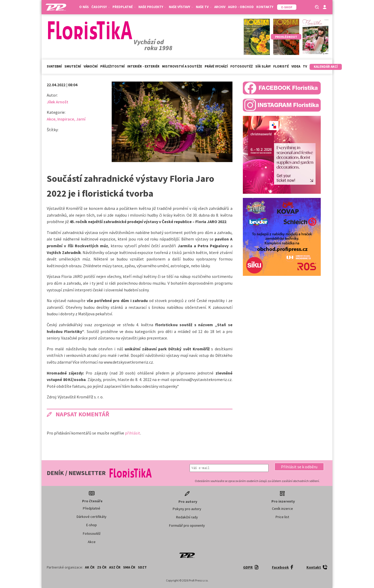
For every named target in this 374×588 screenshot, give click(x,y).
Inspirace (66, 119)
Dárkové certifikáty (92, 517)
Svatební (54, 66)
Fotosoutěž (242, 66)
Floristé (281, 66)
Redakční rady (187, 517)
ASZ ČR (115, 567)
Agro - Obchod (241, 7)
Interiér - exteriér (143, 66)
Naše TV (204, 7)
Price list (282, 517)
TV (305, 66)
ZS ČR (102, 567)
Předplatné (124, 7)
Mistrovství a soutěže (182, 66)
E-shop (92, 525)
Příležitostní (112, 66)
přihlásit (133, 433)
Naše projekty (152, 7)
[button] (299, 467)
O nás (84, 7)
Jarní (81, 119)
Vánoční (91, 66)
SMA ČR (129, 567)
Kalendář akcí (326, 67)
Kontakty (265, 7)
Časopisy (101, 7)
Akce (51, 119)
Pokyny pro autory (187, 509)
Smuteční (73, 66)
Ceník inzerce (282, 509)
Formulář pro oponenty (187, 525)
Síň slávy (263, 66)
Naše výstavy (181, 7)
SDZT (142, 567)
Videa (296, 66)
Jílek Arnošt (58, 102)
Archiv (220, 7)
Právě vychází (216, 66)
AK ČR (90, 567)
